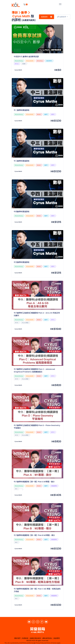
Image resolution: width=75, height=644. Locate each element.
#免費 (24, 64)
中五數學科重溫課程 (22, 262)
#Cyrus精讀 (25, 323)
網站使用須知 (47, 638)
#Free (17, 64)
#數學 (46, 114)
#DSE (17, 323)
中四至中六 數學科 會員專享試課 (26, 57)
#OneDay (40, 61)
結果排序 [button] (62, 17)
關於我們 (17, 638)
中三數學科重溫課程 (22, 161)
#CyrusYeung (19, 61)
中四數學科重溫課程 (22, 212)
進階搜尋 (47, 17)
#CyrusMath (30, 61)
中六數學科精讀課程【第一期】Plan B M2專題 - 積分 (34, 535)
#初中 (53, 114)
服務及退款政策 (36, 638)
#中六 (53, 320)
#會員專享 (49, 61)
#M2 (16, 542)
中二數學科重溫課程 (22, 110)
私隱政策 (25, 638)
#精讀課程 (54, 486)
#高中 (53, 216)
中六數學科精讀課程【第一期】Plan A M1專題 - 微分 (34, 482)
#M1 (16, 489)
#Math (39, 114)
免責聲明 (57, 638)
